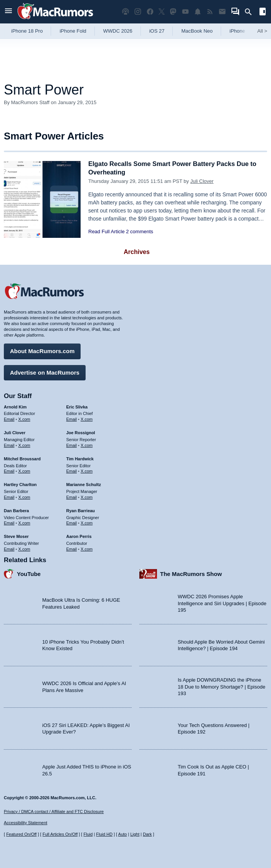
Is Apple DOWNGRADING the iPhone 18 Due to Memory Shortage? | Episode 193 (221, 686)
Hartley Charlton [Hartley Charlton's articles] (20, 484)
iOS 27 (157, 31)
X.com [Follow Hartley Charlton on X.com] (24, 496)
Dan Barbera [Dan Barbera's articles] (16, 510)
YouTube (29, 573)
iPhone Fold (73, 31)
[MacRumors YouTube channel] (185, 12)
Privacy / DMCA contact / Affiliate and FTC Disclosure (54, 812)
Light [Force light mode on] (135, 834)
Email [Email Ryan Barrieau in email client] (72, 523)
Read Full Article (107, 232)
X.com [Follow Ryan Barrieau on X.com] (87, 523)
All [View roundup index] (262, 31)
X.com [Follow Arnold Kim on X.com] (24, 419)
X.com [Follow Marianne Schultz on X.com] (87, 496)
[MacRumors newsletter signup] (222, 12)
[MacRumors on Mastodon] (173, 12)
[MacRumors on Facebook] (150, 12)
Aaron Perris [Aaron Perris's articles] (79, 536)
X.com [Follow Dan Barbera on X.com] (24, 523)
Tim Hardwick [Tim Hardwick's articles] (80, 458)
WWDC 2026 (118, 31)
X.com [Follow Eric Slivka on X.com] (87, 419)
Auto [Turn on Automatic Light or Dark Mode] (123, 834)
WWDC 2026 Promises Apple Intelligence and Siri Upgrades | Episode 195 (222, 603)
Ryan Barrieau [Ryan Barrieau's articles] (81, 510)
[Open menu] (8, 12)
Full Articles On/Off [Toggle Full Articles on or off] (60, 834)
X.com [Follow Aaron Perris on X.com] (87, 548)
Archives (137, 252)
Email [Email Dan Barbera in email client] (9, 523)
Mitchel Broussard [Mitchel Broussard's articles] (22, 458)
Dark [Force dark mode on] (147, 834)
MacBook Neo (197, 31)
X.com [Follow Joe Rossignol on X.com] (87, 445)
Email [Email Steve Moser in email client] (9, 548)
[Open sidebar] (263, 12)
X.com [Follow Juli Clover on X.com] (24, 445)
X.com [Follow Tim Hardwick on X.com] (87, 471)
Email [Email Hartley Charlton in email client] (9, 496)
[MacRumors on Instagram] (138, 12)
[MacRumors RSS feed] (210, 12)
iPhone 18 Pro (27, 31)
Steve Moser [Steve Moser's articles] (16, 536)
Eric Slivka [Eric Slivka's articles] (77, 406)
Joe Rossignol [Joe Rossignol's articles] (81, 432)
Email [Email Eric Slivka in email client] (72, 419)
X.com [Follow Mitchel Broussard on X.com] (24, 471)
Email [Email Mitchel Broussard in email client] (9, 471)
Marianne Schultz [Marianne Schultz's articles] (84, 484)
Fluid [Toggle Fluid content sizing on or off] (88, 834)
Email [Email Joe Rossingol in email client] (72, 445)
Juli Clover (202, 181)
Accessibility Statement (26, 823)
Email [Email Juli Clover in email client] (9, 445)
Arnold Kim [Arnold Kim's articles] (15, 406)
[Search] (251, 12)
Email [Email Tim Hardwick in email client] (72, 471)
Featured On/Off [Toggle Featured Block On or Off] (21, 834)
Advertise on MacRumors (45, 372)
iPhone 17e (242, 31)
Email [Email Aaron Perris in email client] (72, 548)
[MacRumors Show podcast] (126, 12)
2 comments (140, 232)
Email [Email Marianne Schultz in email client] (72, 496)
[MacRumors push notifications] (198, 12)
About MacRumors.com (42, 351)
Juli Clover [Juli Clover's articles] (15, 432)
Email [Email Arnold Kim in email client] (9, 419)
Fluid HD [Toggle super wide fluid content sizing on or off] (104, 834)
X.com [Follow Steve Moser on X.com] (24, 548)
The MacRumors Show (191, 573)
